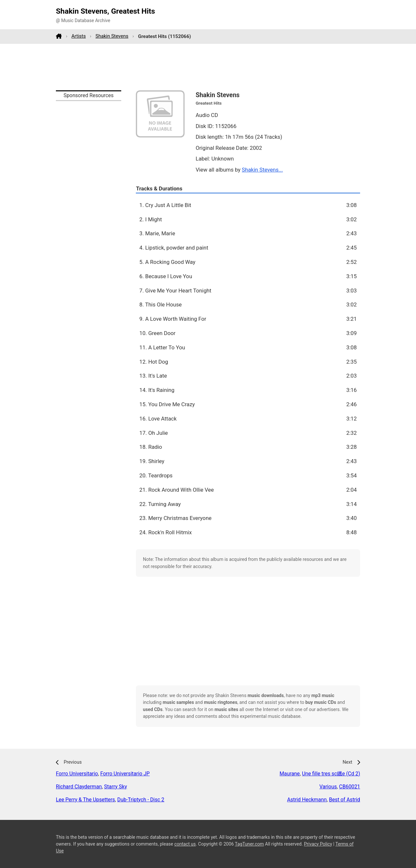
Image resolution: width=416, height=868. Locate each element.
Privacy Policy (318, 844)
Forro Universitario (77, 774)
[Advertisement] (208, 67)
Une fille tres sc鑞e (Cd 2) (331, 774)
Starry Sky (115, 787)
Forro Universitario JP (125, 774)
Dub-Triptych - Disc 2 (141, 800)
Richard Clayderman (79, 787)
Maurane (290, 774)
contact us (185, 844)
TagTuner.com (249, 844)
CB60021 (350, 787)
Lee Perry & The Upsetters (85, 800)
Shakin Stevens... (262, 170)
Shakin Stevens (112, 36)
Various (328, 787)
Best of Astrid (344, 800)
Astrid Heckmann (307, 800)
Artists (79, 36)
